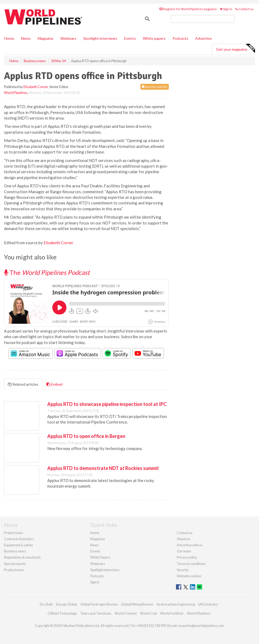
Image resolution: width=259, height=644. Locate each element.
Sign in (226, 9)
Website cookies (189, 576)
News (95, 545)
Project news (13, 533)
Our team (184, 551)
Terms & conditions (191, 564)
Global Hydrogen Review (99, 604)
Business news (15, 551)
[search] (203, 19)
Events (130, 38)
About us (183, 539)
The (47, 272)
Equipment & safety (19, 545)
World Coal (148, 613)
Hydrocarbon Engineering (176, 604)
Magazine (46, 38)
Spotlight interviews (100, 38)
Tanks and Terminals (96, 613)
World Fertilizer (172, 613)
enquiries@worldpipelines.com (201, 626)
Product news (14, 570)
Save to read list (155, 87)
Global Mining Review (137, 604)
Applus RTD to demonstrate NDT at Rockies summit (103, 468)
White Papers (100, 557)
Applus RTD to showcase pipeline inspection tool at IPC (107, 404)
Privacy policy (187, 557)
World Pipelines (16, 93)
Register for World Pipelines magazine (188, 9)
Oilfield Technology (62, 613)
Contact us (245, 9)
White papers (154, 38)
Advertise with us (190, 545)
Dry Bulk (46, 604)
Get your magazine (235, 49)
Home (9, 38)
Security (183, 570)
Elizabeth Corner (36, 87)
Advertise (203, 38)
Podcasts (180, 38)
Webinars (68, 38)
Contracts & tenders (19, 539)
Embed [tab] (54, 384)
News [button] (26, 38)
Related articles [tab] (23, 384)
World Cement (126, 613)
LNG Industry (208, 604)
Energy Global (67, 604)
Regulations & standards (22, 557)
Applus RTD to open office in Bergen (86, 436)
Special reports (15, 564)
